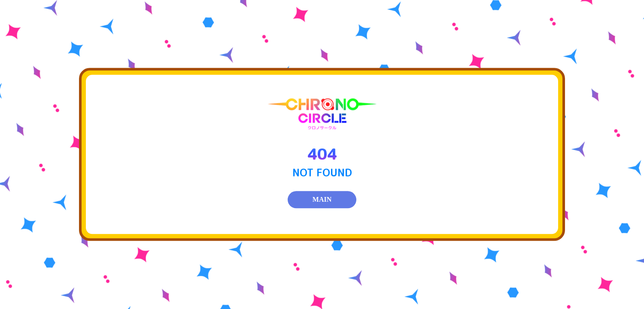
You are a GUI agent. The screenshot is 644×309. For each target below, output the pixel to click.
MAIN (322, 200)
